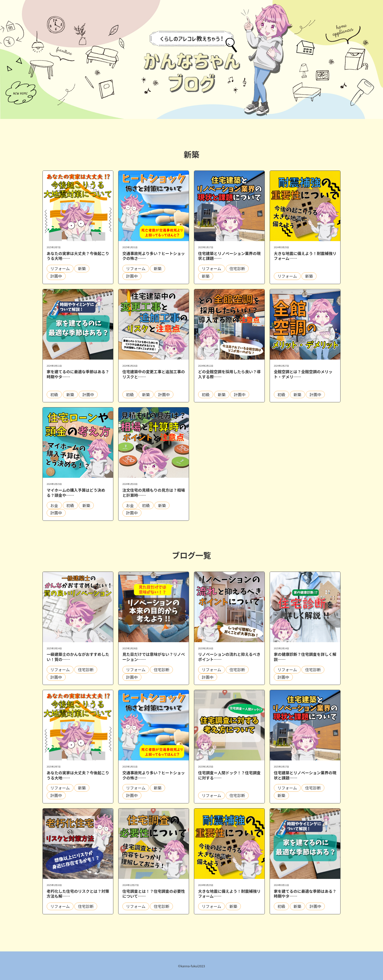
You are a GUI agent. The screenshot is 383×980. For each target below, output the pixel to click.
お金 (54, 505)
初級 (54, 394)
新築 (82, 268)
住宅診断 (237, 268)
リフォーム (60, 268)
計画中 (56, 276)
